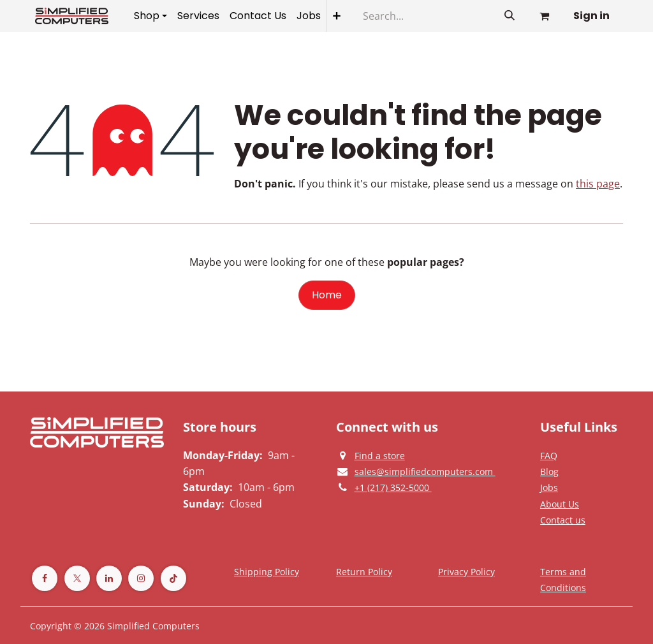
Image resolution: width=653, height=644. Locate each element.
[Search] (510, 16)
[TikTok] (173, 578)
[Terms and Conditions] (267, 571)
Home (327, 295)
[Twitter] (77, 578)
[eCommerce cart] (544, 16)
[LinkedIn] (109, 578)
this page (598, 184)
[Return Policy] (364, 571)
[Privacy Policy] (549, 455)
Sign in (591, 16)
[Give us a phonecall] (393, 487)
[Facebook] (45, 578)
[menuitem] (150, 16)
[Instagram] (141, 578)
